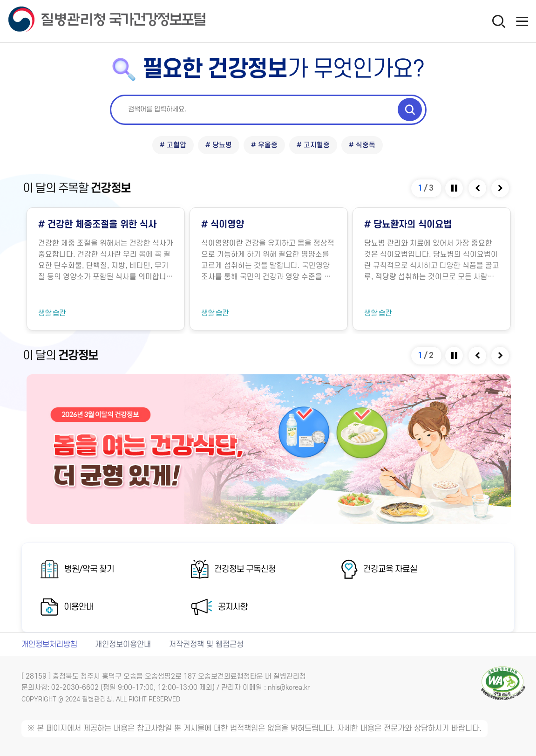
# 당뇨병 (219, 145)
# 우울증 (264, 145)
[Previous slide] (478, 188)
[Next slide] (501, 188)
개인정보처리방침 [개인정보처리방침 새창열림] (49, 645)
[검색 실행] (410, 110)
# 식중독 (362, 145)
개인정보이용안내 (123, 645)
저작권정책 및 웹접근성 (206, 645)
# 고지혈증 (313, 145)
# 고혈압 (173, 145)
